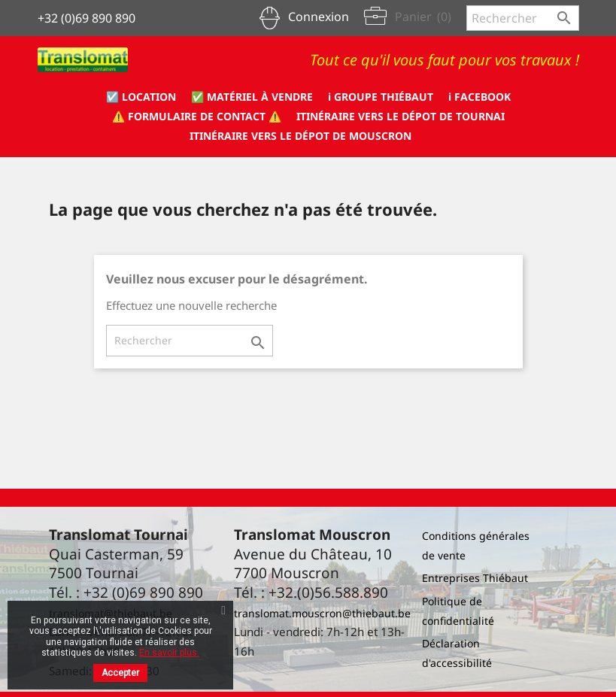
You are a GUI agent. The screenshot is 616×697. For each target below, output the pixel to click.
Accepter (120, 673)
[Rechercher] (523, 18)
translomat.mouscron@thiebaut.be (322, 613)
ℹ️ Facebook (479, 97)
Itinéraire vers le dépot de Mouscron (300, 136)
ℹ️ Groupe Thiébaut (381, 97)
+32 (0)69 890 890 (86, 18)
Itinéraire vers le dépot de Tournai (401, 116)
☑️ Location (141, 97)
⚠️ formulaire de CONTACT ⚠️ (197, 116)
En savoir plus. (169, 653)
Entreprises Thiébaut (475, 578)
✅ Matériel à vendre (252, 97)
